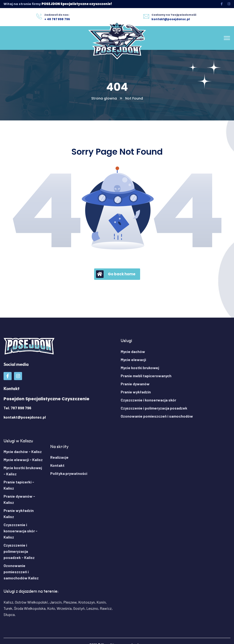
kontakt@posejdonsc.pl (25, 417)
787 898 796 (21, 408)
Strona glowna (104, 98)
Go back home (116, 274)
